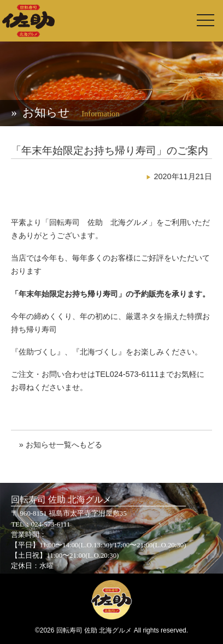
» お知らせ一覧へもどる (61, 445)
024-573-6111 (51, 524)
